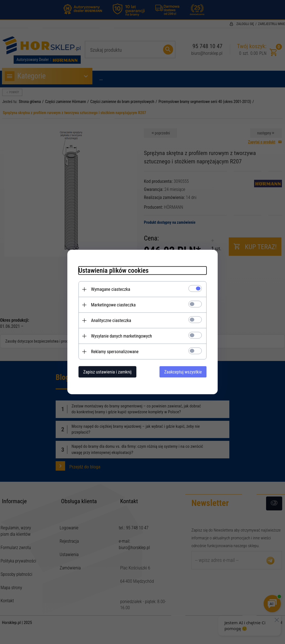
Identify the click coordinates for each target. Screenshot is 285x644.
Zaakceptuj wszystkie (183, 372)
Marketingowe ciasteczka (113, 305)
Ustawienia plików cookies (114, 271)
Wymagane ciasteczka (111, 289)
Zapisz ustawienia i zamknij (107, 372)
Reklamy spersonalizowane (115, 352)
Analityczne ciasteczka (111, 320)
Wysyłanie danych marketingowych (121, 336)
